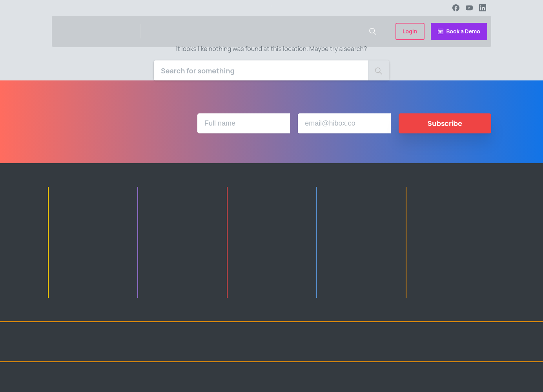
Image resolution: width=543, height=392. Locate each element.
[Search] (261, 70)
